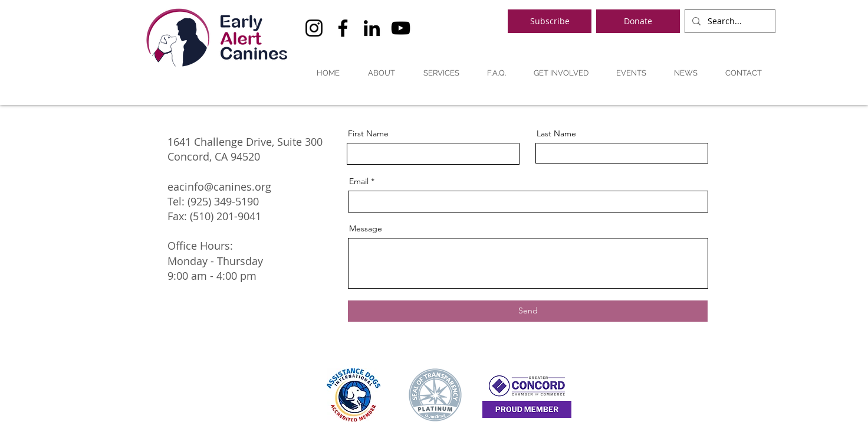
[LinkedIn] (372, 28)
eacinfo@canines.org (219, 187)
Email (359, 181)
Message (366, 228)
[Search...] (729, 21)
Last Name (556, 133)
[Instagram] (314, 28)
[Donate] (638, 21)
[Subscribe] (550, 21)
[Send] (528, 311)
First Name (368, 133)
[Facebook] (343, 28)
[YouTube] (401, 28)
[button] (382, 73)
